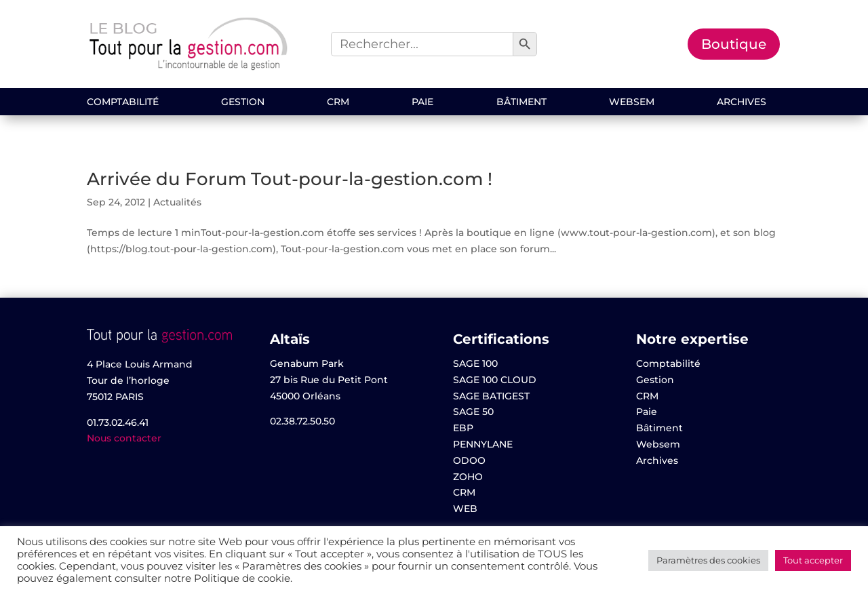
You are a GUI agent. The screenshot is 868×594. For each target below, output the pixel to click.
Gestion (243, 102)
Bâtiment (521, 102)
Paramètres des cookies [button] (708, 560)
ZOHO (468, 477)
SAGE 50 (473, 412)
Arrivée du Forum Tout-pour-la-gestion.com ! (290, 179)
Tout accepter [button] (813, 560)
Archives (742, 102)
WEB (465, 509)
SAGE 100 (475, 363)
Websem (632, 102)
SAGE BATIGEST (491, 396)
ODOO (469, 460)
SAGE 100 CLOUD (495, 380)
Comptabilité (123, 102)
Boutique (734, 44)
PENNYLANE (483, 444)
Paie (422, 102)
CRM (338, 102)
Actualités (177, 202)
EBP (463, 428)
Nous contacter (124, 438)
